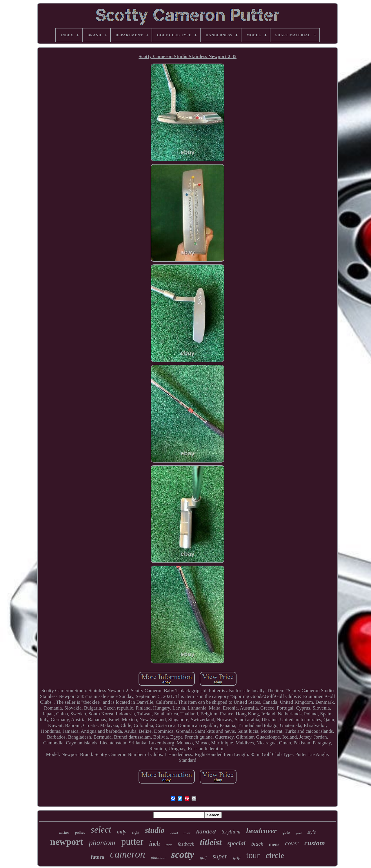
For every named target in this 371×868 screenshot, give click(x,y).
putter (132, 842)
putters (80, 833)
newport (67, 842)
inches (64, 832)
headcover (261, 831)
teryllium (231, 832)
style (311, 832)
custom (315, 843)
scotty (182, 855)
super (220, 856)
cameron (128, 854)
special (237, 843)
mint (187, 833)
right (136, 832)
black (257, 844)
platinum (158, 858)
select (101, 830)
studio (155, 830)
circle (275, 855)
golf (203, 858)
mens (274, 844)
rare (169, 845)
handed (206, 832)
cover (292, 843)
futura (97, 857)
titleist (211, 842)
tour (253, 855)
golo (286, 832)
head (174, 833)
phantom (102, 843)
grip (237, 858)
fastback (186, 844)
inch (155, 844)
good (299, 833)
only (122, 832)
